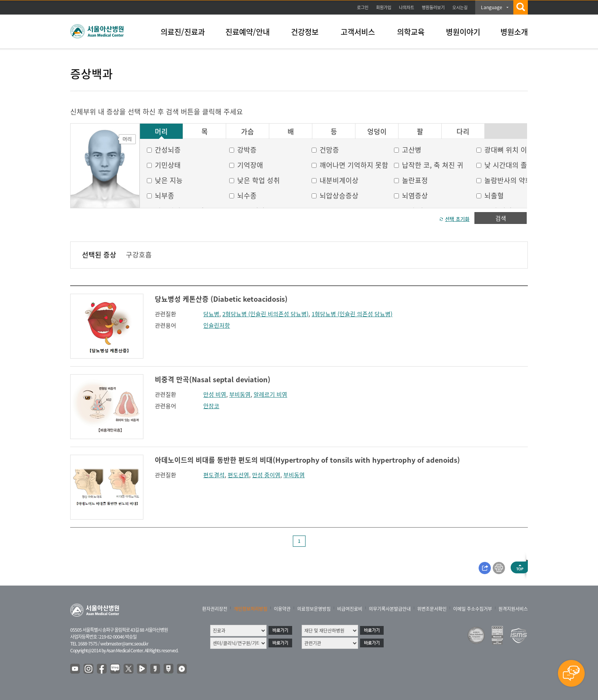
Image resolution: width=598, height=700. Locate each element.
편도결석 (214, 475)
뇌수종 (247, 196)
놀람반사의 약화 (508, 180)
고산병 (412, 150)
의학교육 (411, 32)
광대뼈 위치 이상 (509, 150)
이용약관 (282, 609)
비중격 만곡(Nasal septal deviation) (213, 379)
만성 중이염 (266, 475)
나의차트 (407, 7)
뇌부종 (165, 196)
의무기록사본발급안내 (390, 609)
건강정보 (305, 32)
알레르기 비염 (270, 394)
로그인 (363, 7)
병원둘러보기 (433, 7)
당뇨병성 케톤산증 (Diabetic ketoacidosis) (221, 299)
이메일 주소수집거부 (473, 609)
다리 (463, 132)
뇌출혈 (494, 196)
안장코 (211, 406)
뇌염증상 (415, 196)
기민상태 (168, 165)
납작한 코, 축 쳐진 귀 (433, 165)
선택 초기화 (457, 219)
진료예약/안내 (248, 32)
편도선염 (238, 475)
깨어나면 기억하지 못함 (354, 165)
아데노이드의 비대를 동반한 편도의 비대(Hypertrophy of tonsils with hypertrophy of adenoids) (307, 460)
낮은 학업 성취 (259, 180)
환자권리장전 (215, 609)
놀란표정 (415, 180)
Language (492, 7)
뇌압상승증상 (339, 196)
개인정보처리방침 (251, 609)
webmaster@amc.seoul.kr (124, 644)
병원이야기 (463, 32)
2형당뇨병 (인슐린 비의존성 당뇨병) (265, 314)
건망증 (329, 150)
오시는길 (460, 7)
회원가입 (384, 7)
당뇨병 (211, 314)
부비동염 (240, 394)
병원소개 (514, 32)
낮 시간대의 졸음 (509, 165)
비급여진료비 (350, 609)
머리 (161, 132)
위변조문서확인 (432, 609)
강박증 (247, 150)
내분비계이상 (339, 180)
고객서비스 (358, 32)
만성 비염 (215, 394)
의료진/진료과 (183, 32)
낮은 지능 (169, 180)
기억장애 (250, 165)
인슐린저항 (217, 325)
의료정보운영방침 (314, 609)
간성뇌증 (168, 150)
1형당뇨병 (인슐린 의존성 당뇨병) (352, 314)
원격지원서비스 (513, 609)
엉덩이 (377, 132)
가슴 (248, 132)
